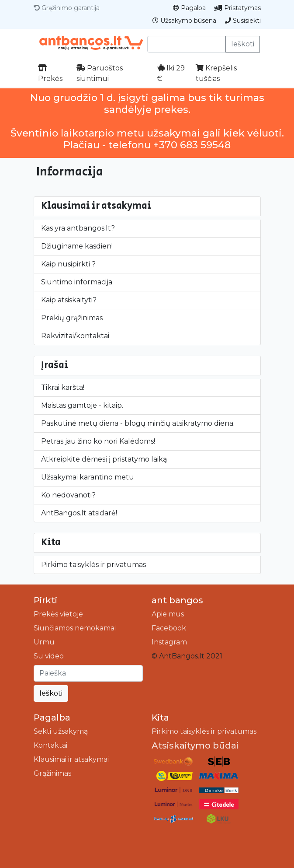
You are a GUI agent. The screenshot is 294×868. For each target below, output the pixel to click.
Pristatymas (238, 8)
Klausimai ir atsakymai (71, 759)
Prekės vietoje (58, 614)
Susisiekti (243, 21)
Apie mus (168, 614)
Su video (49, 656)
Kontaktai (50, 745)
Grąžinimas (52, 773)
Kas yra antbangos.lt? (78, 228)
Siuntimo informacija (77, 282)
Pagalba (189, 8)
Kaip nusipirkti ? (68, 264)
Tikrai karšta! (63, 387)
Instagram (169, 642)
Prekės (50, 73)
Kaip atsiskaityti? (69, 300)
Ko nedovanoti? (68, 495)
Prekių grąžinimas (72, 318)
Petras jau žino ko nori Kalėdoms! (98, 441)
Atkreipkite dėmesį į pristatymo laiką (104, 459)
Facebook (169, 628)
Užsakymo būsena (184, 21)
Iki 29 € (171, 73)
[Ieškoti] (88, 673)
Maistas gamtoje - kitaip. (82, 405)
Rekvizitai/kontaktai (75, 336)
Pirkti (45, 600)
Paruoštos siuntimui (100, 73)
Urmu (44, 642)
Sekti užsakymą (61, 731)
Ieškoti (243, 44)
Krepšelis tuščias (216, 73)
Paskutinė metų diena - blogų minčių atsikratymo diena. (138, 423)
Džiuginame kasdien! (77, 246)
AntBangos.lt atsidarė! (79, 513)
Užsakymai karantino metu (88, 477)
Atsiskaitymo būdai (195, 745)
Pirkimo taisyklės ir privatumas (93, 565)
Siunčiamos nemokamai (75, 628)
